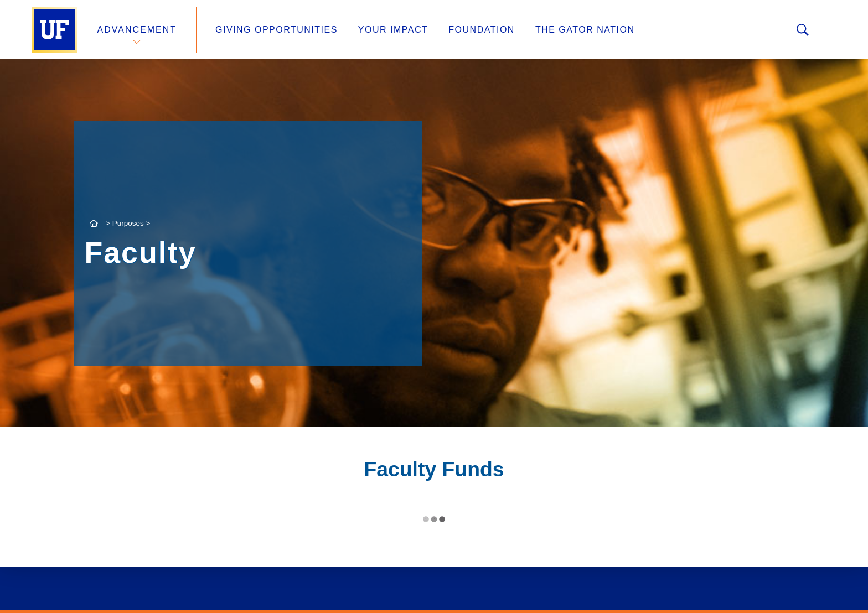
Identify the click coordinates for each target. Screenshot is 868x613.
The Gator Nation (585, 30)
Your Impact (393, 30)
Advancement (137, 30)
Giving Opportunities (277, 30)
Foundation (482, 30)
